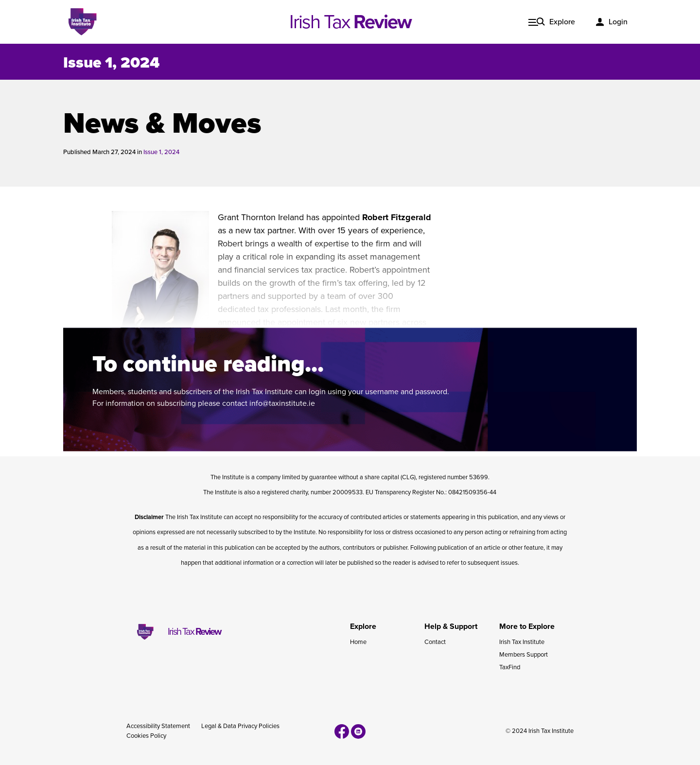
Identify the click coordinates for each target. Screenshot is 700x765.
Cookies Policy (146, 736)
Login (618, 22)
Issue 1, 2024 (111, 63)
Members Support (524, 655)
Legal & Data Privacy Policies (240, 726)
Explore (562, 22)
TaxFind (510, 667)
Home (358, 642)
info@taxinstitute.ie (282, 403)
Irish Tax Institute (522, 642)
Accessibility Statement (158, 726)
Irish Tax (350, 22)
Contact (435, 642)
